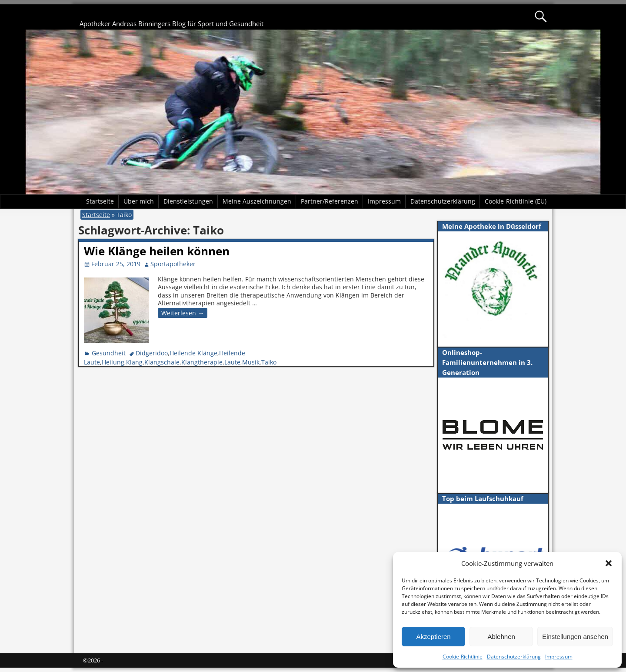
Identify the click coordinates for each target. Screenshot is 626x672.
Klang (134, 362)
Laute (232, 362)
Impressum (559, 657)
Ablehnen (501, 637)
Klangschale (162, 362)
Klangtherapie (202, 362)
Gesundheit (109, 353)
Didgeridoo (152, 353)
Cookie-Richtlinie (463, 657)
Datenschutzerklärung (514, 657)
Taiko (269, 362)
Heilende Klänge (193, 353)
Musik (251, 362)
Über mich (139, 201)
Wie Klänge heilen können (157, 251)
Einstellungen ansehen (575, 637)
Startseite (100, 201)
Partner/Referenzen (330, 201)
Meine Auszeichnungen (257, 201)
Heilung (113, 362)
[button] (609, 563)
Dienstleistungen (188, 201)
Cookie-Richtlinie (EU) (516, 201)
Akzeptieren (433, 637)
